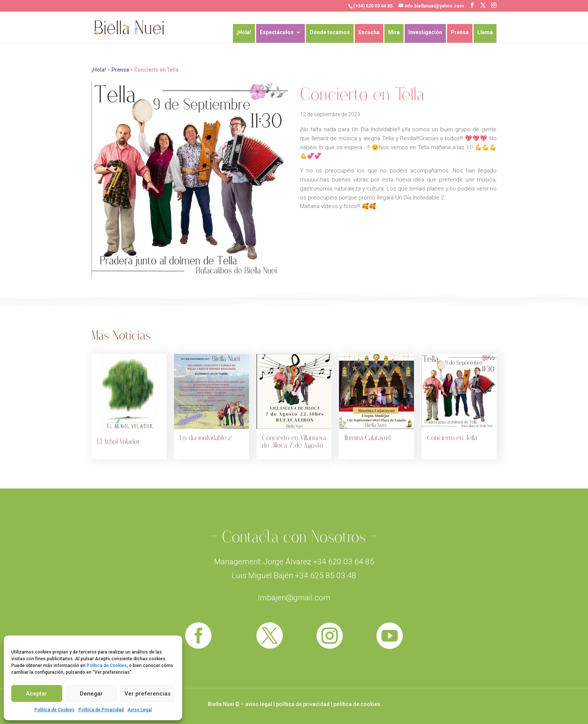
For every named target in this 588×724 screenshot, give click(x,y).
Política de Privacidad (101, 710)
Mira (394, 32)
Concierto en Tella (452, 438)
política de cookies (357, 704)
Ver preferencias (148, 694)
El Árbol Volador (118, 442)
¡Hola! (244, 32)
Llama (485, 32)
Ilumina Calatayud (368, 438)
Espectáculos (277, 32)
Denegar (91, 694)
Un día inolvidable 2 (206, 438)
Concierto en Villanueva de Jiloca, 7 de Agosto (294, 442)
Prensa (460, 32)
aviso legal (259, 704)
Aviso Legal (140, 710)
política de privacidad (303, 704)
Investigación (425, 32)
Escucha (369, 32)
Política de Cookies (107, 666)
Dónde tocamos (330, 32)
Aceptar (37, 694)
